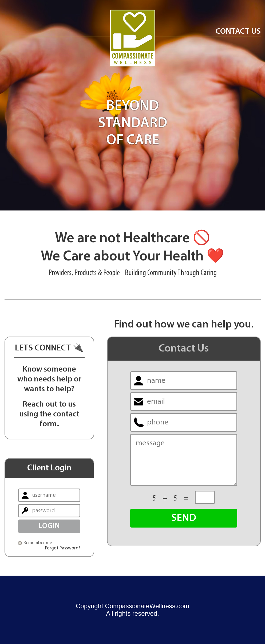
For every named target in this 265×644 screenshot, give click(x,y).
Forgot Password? (63, 548)
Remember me (38, 543)
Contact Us (238, 32)
